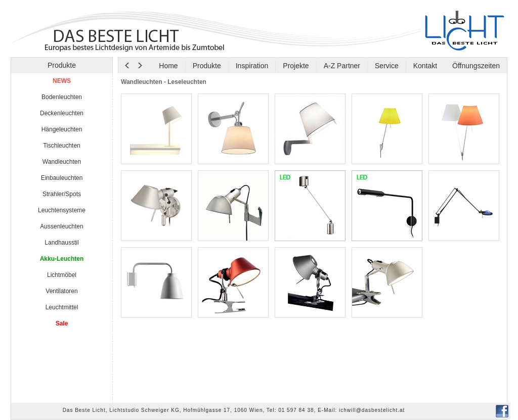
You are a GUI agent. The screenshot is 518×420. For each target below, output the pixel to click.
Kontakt (425, 66)
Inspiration (252, 66)
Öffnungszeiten (475, 66)
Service (387, 66)
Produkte (207, 66)
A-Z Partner (342, 66)
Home (168, 66)
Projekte (296, 66)
